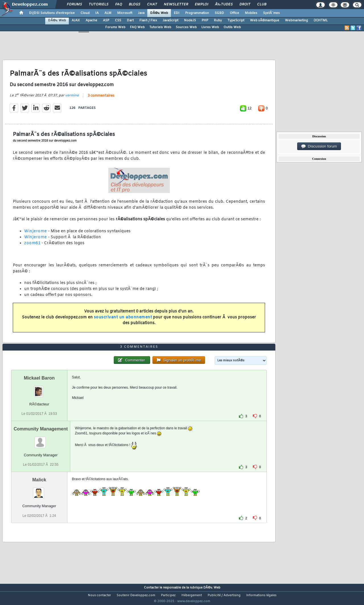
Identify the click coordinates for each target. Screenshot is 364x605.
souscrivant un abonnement (123, 321)
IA (97, 13)
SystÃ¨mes (271, 13)
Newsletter (176, 5)
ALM (108, 13)
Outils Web (232, 27)
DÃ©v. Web (159, 13)
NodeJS (190, 20)
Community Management (41, 440)
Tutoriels (99, 5)
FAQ (119, 5)
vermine (72, 99)
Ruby (218, 20)
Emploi (201, 5)
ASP (106, 20)
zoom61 (32, 247)
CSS (118, 20)
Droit (245, 5)
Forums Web (115, 27)
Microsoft (125, 13)
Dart (130, 20)
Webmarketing (296, 20)
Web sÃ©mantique (265, 20)
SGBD (219, 13)
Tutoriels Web (160, 27)
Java (141, 13)
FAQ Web (137, 27)
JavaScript (170, 20)
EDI (177, 13)
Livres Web (210, 27)
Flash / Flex (148, 20)
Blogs (135, 5)
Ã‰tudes (224, 5)
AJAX (76, 20)
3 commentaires (101, 99)
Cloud (85, 13)
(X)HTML (321, 20)
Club (262, 5)
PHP (205, 20)
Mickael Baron (39, 389)
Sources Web (186, 27)
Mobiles (251, 13)
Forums (74, 5)
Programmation (197, 13)
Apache (91, 20)
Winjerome (36, 235)
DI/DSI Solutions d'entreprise (52, 13)
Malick (39, 491)
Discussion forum (319, 146)
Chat (152, 5)
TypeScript (236, 20)
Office (234, 13)
